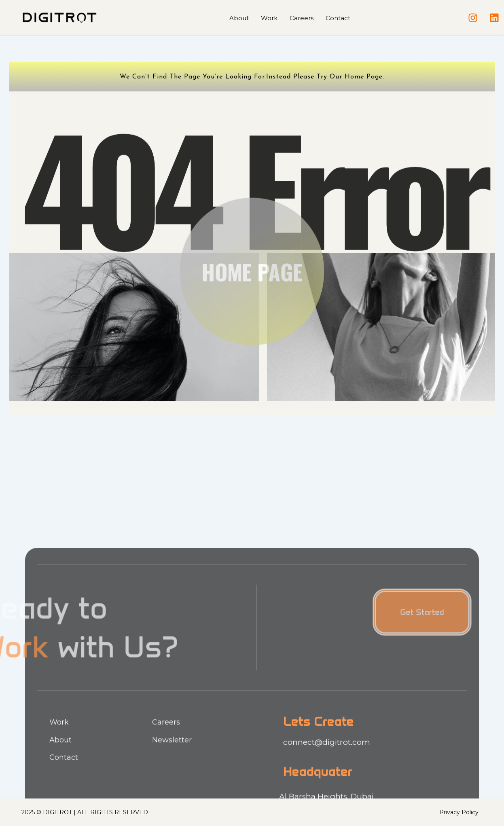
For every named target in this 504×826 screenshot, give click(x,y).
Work (269, 18)
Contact (338, 18)
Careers (302, 18)
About (239, 18)
